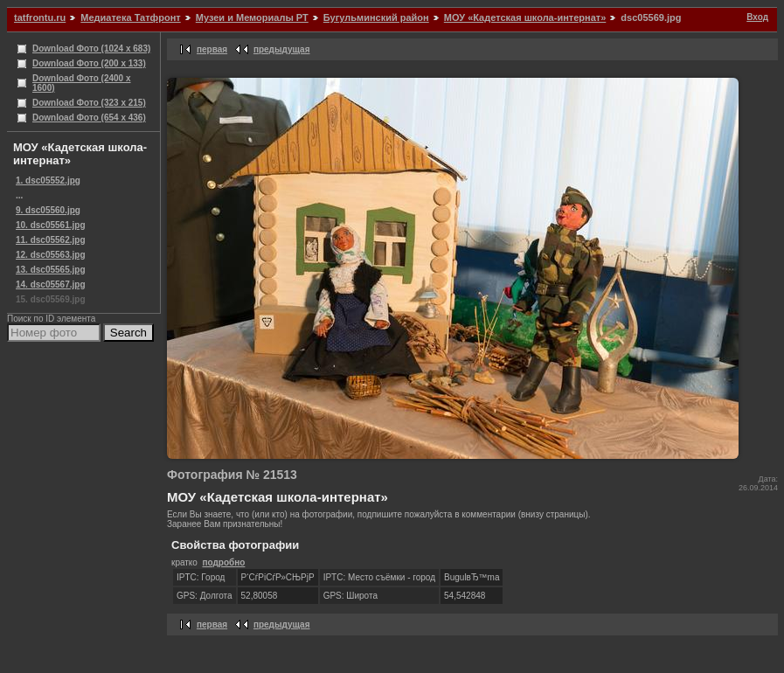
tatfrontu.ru (40, 17)
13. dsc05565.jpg (51, 270)
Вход (757, 17)
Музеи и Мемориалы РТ (252, 17)
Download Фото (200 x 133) (89, 63)
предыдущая (282, 49)
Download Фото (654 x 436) (89, 118)
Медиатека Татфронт (130, 17)
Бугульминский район (376, 17)
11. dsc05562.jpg (51, 240)
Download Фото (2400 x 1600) (82, 83)
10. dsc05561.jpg (51, 225)
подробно (223, 562)
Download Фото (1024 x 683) (91, 49)
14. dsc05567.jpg (51, 284)
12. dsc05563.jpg (51, 255)
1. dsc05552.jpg (48, 180)
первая (212, 49)
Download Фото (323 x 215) (89, 103)
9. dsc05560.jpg (48, 210)
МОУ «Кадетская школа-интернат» (525, 17)
